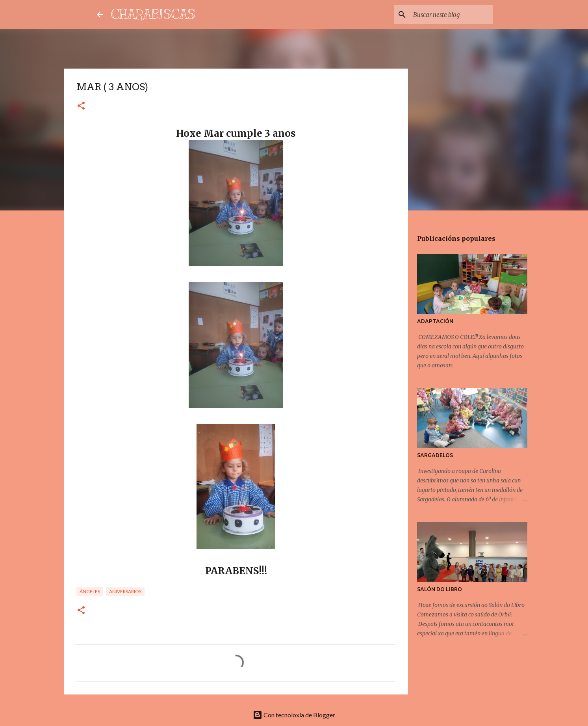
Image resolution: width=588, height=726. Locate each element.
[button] (81, 106)
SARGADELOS (435, 455)
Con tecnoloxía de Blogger (294, 715)
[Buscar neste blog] (451, 15)
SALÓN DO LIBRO (440, 589)
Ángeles (90, 591)
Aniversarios (125, 591)
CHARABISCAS (153, 14)
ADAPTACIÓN (435, 321)
